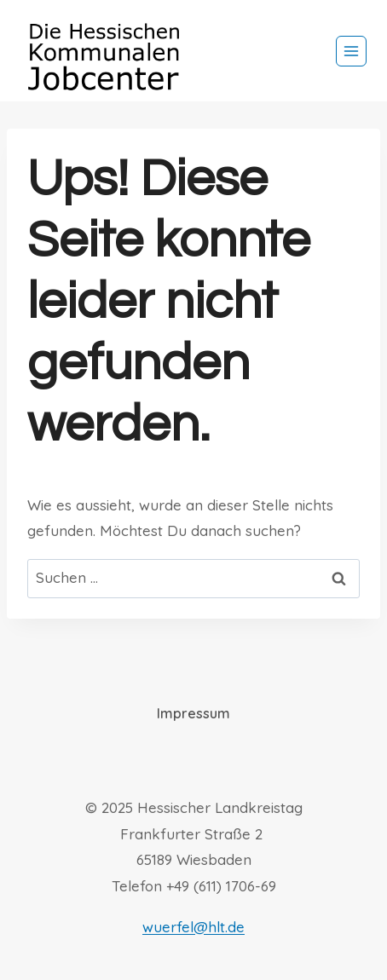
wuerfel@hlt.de (193, 927)
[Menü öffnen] (351, 51)
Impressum (193, 713)
